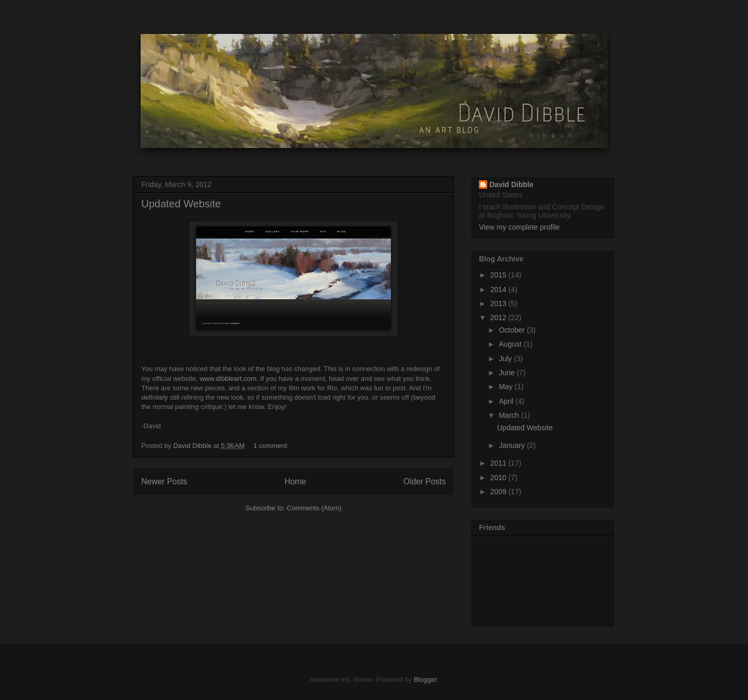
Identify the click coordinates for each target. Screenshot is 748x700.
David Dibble (511, 184)
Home (296, 481)
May (506, 387)
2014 (499, 289)
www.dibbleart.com (227, 379)
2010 (499, 478)
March (510, 415)
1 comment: (272, 446)
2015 (499, 275)
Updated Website (181, 204)
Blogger (425, 679)
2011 (499, 463)
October (513, 330)
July (506, 359)
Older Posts (425, 481)
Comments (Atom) (314, 508)
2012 (499, 318)
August (511, 344)
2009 (499, 492)
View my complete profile (519, 227)
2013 (499, 303)
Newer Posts (164, 481)
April (507, 401)
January (513, 445)
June (507, 373)
